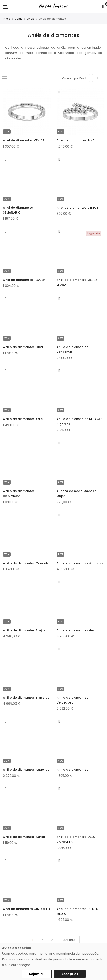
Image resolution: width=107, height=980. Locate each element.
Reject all (37, 974)
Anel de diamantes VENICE (24, 140)
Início (7, 19)
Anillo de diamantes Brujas (24, 630)
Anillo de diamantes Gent (77, 630)
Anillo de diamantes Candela (26, 563)
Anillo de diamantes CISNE (24, 347)
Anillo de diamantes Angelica (26, 770)
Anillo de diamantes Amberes (80, 563)
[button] (6, 92)
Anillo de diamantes (73, 770)
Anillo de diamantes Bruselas (26, 698)
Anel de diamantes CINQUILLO (27, 909)
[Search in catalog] (99, 6)
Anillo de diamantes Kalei (23, 419)
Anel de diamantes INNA (76, 140)
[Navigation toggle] (6, 7)
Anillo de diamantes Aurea (24, 837)
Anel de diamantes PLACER (24, 280)
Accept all (70, 974)
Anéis (31, 19)
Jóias (19, 19)
